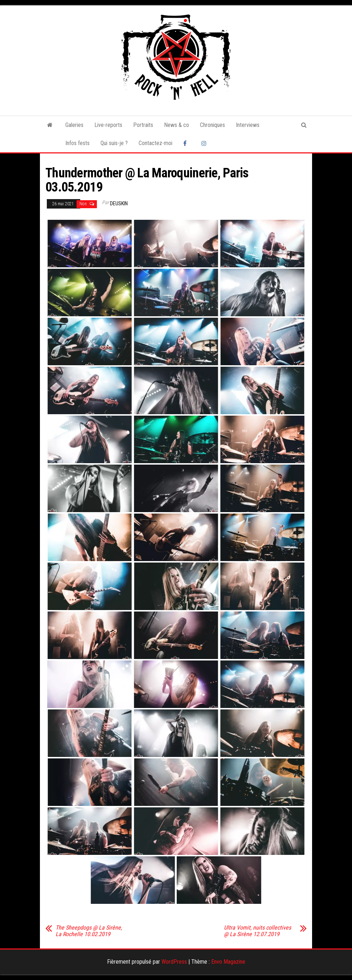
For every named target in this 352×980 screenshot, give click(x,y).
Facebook (187, 143)
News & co (177, 125)
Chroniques (212, 125)
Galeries (74, 125)
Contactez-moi (155, 143)
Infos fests (77, 143)
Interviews (248, 125)
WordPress (174, 962)
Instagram (205, 143)
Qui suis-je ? (114, 143)
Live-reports (108, 125)
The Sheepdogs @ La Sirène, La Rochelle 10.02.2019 (89, 931)
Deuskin (119, 203)
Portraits (143, 125)
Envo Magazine (228, 962)
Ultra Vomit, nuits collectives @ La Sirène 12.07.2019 (257, 931)
